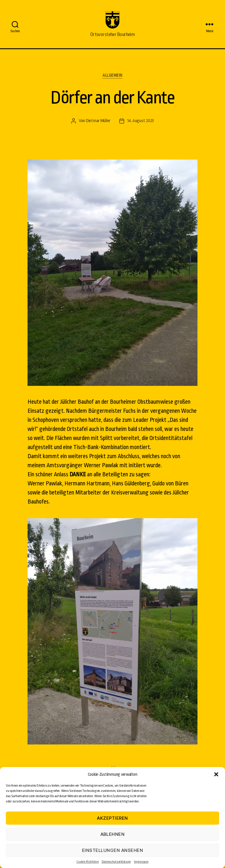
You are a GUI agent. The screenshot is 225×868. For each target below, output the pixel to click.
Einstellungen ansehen (113, 850)
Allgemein (112, 84)
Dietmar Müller (98, 130)
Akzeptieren (112, 818)
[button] (216, 774)
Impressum (141, 862)
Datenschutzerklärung (116, 862)
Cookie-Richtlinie (87, 862)
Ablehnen (113, 834)
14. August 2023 (140, 130)
